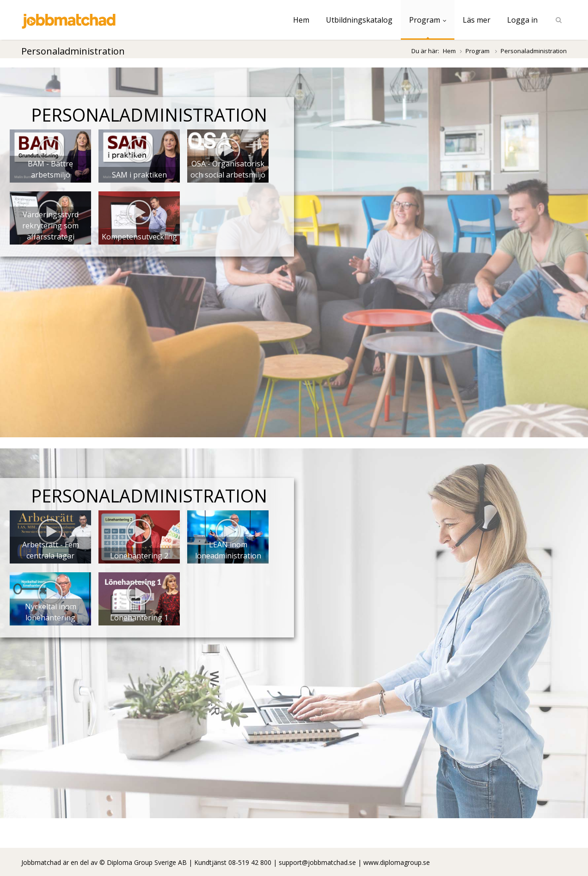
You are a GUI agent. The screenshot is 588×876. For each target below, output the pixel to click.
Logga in (522, 20)
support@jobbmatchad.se (317, 862)
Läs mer (477, 20)
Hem (301, 20)
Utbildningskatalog (359, 20)
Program (428, 20)
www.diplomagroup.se (397, 862)
